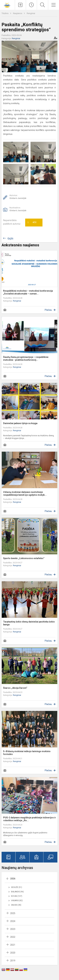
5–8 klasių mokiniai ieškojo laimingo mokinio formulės (27, 753)
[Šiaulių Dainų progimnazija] (7, 4)
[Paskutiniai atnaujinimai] (31, 5)
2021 (13, 945)
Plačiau (48, 310)
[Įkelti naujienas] (20, 5)
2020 (13, 953)
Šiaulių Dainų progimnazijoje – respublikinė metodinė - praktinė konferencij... (26, 358)
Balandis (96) (17, 892)
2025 (13, 913)
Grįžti (10, 239)
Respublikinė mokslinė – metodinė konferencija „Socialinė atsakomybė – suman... (28, 292)
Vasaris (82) (17, 901)
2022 (13, 937)
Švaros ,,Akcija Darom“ (15, 688)
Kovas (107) (17, 896)
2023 (13, 929)
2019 (13, 961)
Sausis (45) (16, 905)
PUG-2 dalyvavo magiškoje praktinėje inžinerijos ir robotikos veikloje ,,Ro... (29, 819)
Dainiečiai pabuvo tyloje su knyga (20, 423)
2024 (13, 921)
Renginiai (31, 13)
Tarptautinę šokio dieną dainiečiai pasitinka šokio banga (29, 623)
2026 (13, 879)
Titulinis (5, 13)
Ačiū (32, 223)
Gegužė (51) (17, 887)
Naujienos (18, 13)
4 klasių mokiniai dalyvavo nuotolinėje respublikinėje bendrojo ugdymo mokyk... (25, 493)
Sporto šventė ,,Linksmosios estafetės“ (24, 558)
